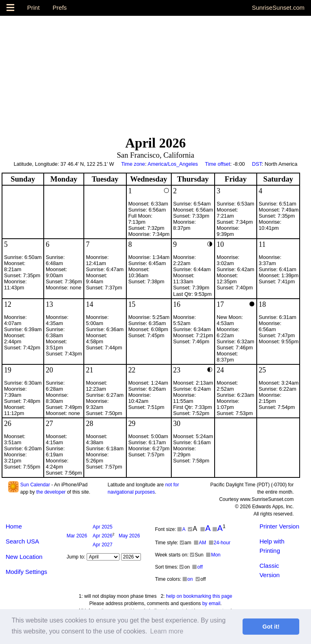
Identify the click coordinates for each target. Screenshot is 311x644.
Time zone (133, 164)
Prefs (60, 7)
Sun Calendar (35, 485)
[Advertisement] (155, 73)
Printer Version (279, 526)
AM (200, 543)
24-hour (220, 543)
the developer (51, 492)
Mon (213, 555)
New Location (24, 557)
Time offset (217, 164)
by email (211, 603)
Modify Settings (27, 572)
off (197, 567)
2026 (77, 536)
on (188, 579)
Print (33, 7)
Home (14, 526)
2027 (103, 545)
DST (257, 164)
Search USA (22, 541)
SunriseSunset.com (278, 7)
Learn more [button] (167, 631)
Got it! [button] (271, 627)
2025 (103, 527)
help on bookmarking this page (199, 596)
